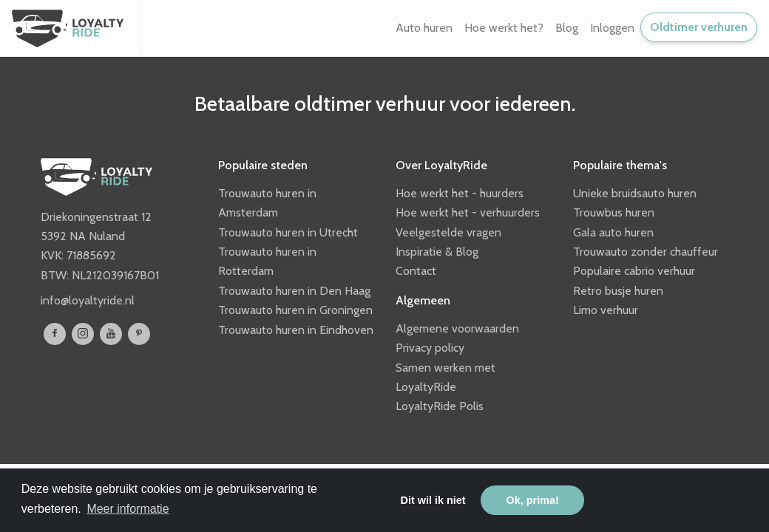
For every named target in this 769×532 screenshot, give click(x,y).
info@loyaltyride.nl (88, 300)
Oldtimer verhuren (699, 27)
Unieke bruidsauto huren (635, 193)
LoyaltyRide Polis (440, 406)
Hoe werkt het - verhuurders (468, 212)
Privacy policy (430, 348)
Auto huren (424, 28)
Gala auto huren (613, 232)
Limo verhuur (606, 310)
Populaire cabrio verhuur (634, 271)
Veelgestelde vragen (448, 232)
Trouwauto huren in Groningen (295, 310)
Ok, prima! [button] (533, 500)
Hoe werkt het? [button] (504, 28)
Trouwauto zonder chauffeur (646, 252)
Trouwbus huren (614, 212)
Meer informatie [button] (128, 509)
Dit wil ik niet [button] (433, 500)
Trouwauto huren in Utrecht (288, 232)
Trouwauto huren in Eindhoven (296, 330)
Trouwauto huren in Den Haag (294, 291)
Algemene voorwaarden (457, 328)
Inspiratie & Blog (437, 252)
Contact (416, 271)
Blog (567, 28)
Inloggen (612, 28)
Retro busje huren (618, 291)
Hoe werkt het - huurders (460, 193)
